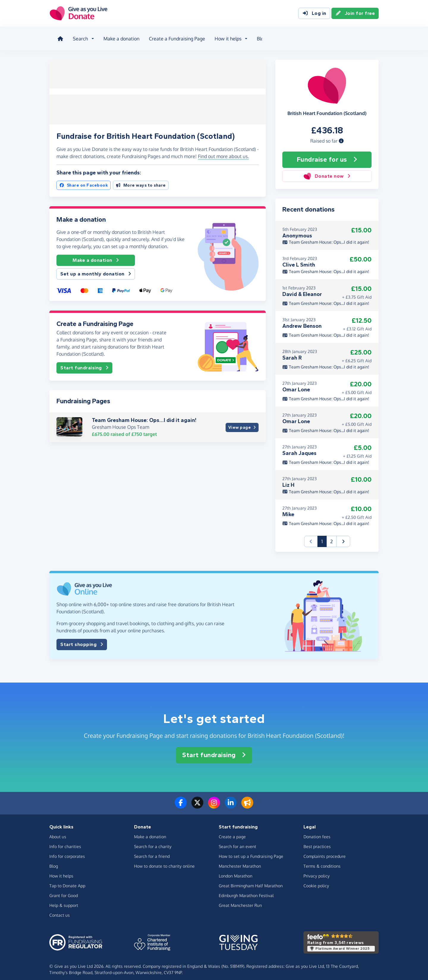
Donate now (327, 171)
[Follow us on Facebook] (181, 801)
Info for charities (65, 841)
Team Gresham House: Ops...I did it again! (144, 414)
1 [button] (324, 536)
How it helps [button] (225, 37)
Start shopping (82, 639)
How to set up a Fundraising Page (251, 851)
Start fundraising (84, 362)
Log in (314, 14)
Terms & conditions (322, 861)
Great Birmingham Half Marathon (251, 880)
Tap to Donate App (67, 880)
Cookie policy (316, 880)
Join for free (355, 14)
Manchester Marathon (240, 861)
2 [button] (332, 536)
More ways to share (141, 179)
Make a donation (118, 37)
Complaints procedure (325, 851)
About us (282, 37)
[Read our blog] (247, 801)
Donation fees (317, 831)
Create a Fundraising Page (174, 37)
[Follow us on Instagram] (214, 801)
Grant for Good (64, 890)
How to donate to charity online (164, 861)
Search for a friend (152, 851)
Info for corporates (67, 851)
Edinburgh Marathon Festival (246, 890)
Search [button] (77, 37)
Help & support (64, 900)
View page (242, 421)
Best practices (317, 841)
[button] (341, 136)
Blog (258, 37)
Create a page (232, 831)
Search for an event (237, 841)
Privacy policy (317, 871)
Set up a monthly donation (96, 268)
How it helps (61, 871)
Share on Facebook (84, 179)
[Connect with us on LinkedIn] (231, 801)
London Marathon (236, 871)
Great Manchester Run (240, 900)
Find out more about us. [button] (223, 150)
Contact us (60, 910)
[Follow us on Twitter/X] (197, 801)
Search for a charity (153, 841)
